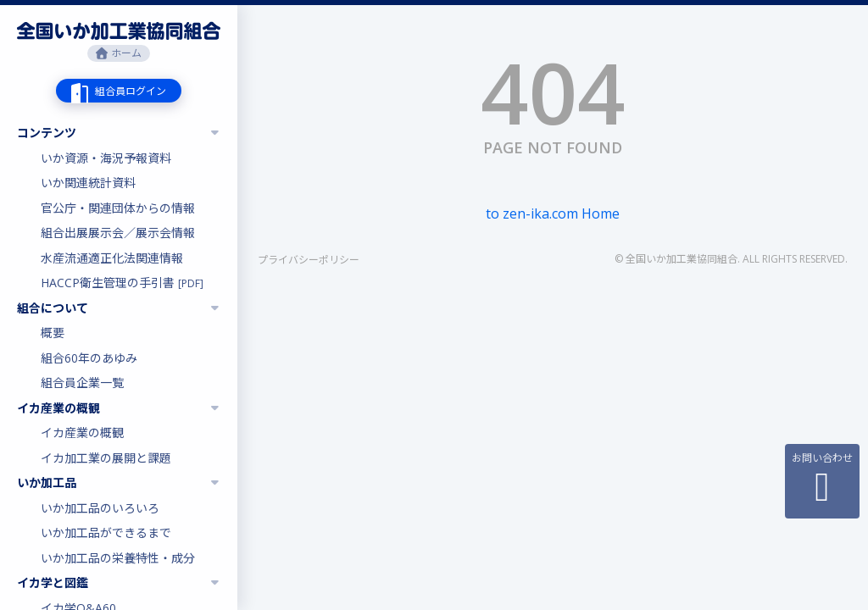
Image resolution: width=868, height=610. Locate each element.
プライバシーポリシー (309, 260)
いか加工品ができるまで (106, 532)
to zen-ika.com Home (553, 213)
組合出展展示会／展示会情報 (118, 233)
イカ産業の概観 (82, 433)
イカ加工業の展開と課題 (106, 458)
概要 (53, 333)
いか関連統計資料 (88, 183)
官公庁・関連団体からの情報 (118, 208)
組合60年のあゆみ (89, 358)
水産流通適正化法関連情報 (112, 258)
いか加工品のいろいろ (100, 508)
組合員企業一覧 (82, 383)
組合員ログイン (131, 91)
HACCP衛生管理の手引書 (122, 283)
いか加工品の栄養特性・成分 (118, 558)
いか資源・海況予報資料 (106, 158)
